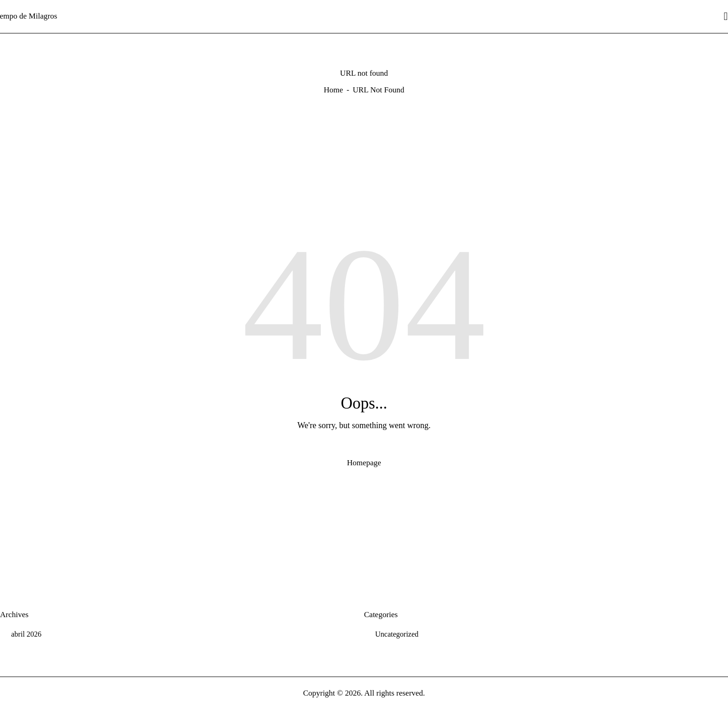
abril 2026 (26, 634)
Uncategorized (397, 634)
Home (333, 90)
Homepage (364, 463)
